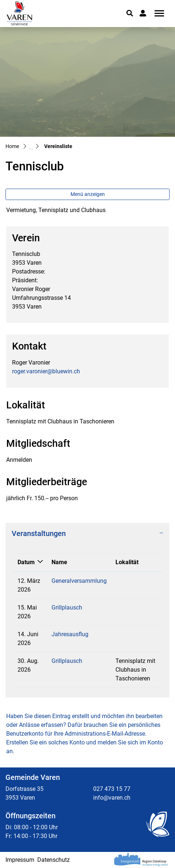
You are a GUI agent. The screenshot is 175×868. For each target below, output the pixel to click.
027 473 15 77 (112, 789)
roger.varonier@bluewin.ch (46, 371)
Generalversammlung (79, 581)
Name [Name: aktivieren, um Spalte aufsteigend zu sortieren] (59, 562)
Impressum (20, 860)
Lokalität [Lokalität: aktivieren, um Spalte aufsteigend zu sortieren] (127, 562)
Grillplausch (67, 607)
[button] (130, 13)
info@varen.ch (112, 798)
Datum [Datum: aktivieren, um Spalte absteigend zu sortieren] (26, 562)
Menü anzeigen (88, 194)
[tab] (87, 533)
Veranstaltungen (39, 533)
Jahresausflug (70, 634)
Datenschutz (54, 860)
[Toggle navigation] (157, 13)
